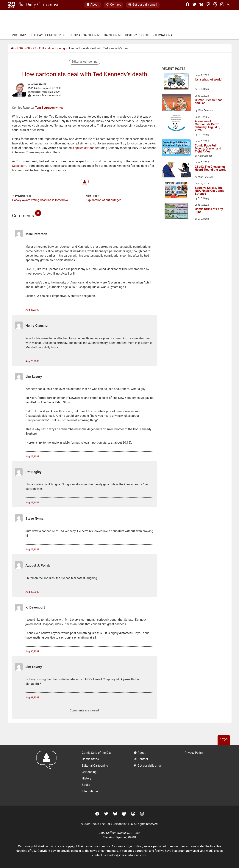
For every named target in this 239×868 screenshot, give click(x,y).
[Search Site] (229, 5)
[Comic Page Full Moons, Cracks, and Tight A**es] (176, 148)
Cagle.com (19, 166)
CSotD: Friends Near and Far (208, 102)
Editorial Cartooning (85, 35)
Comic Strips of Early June (209, 211)
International (163, 35)
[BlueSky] (201, 5)
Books (144, 35)
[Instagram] (222, 5)
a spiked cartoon (83, 148)
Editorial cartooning (52, 48)
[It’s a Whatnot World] (176, 82)
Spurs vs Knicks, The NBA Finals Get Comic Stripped (210, 191)
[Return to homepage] (48, 775)
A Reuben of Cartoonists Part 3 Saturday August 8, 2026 (207, 126)
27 (34, 48)
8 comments (53, 96)
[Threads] (215, 5)
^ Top (224, 740)
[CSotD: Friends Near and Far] (176, 103)
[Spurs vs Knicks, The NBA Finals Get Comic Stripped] (176, 190)
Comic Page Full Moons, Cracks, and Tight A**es (208, 149)
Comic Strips (55, 35)
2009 (20, 48)
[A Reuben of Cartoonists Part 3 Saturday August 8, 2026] (176, 124)
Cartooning (113, 35)
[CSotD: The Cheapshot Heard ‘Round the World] (176, 170)
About (93, 5)
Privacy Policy (194, 753)
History (131, 35)
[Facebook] (188, 5)
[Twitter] (194, 5)
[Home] (12, 48)
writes (49, 108)
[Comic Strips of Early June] (176, 212)
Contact (113, 5)
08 (28, 48)
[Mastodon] (208, 5)
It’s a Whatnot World (208, 80)
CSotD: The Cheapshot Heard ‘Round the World (211, 168)
